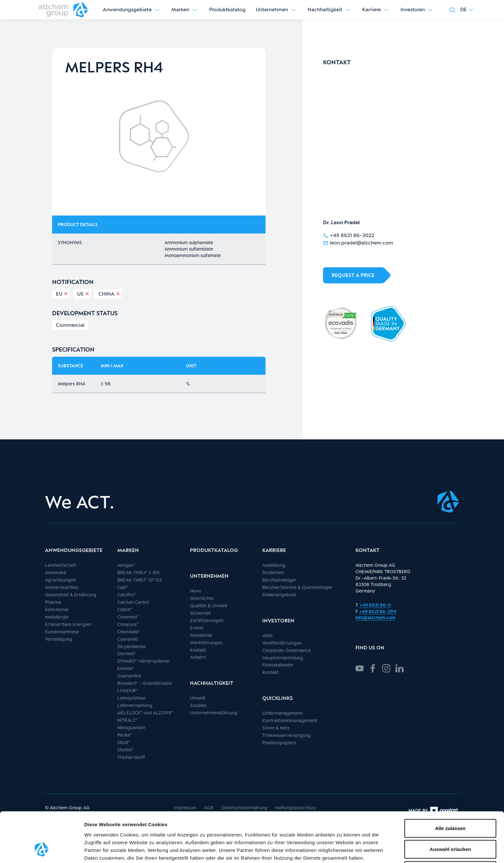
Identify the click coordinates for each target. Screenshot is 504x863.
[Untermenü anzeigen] (157, 10)
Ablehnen (450, 826)
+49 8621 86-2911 (378, 611)
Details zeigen (342, 850)
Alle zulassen (450, 784)
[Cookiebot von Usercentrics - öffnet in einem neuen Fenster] (42, 850)
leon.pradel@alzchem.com (358, 242)
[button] (467, 10)
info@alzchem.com (375, 617)
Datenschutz (189, 822)
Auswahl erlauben (450, 806)
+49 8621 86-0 (375, 605)
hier (117, 829)
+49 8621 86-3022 (349, 235)
